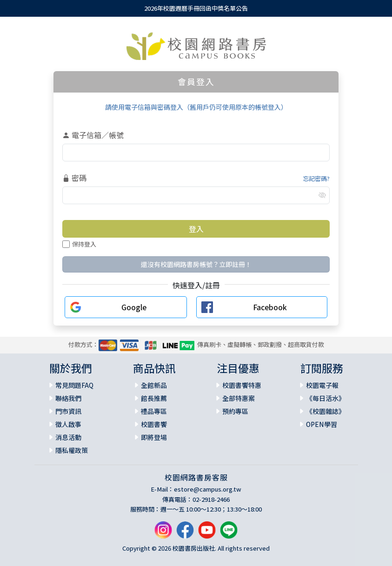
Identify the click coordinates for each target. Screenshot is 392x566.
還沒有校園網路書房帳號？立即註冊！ (196, 264)
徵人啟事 (68, 424)
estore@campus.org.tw (208, 489)
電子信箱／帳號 (93, 135)
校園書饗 (154, 424)
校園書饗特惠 (242, 385)
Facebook (270, 307)
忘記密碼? (316, 178)
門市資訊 (68, 411)
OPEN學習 (322, 424)
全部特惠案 (239, 398)
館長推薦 (154, 398)
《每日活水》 (326, 398)
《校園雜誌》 (326, 411)
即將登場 (154, 437)
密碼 (74, 178)
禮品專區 (154, 411)
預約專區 (235, 411)
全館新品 (154, 385)
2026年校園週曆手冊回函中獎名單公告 (196, 8)
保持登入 (79, 244)
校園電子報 (322, 385)
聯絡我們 (68, 398)
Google (134, 307)
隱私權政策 (72, 450)
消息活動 (68, 437)
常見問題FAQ (74, 385)
